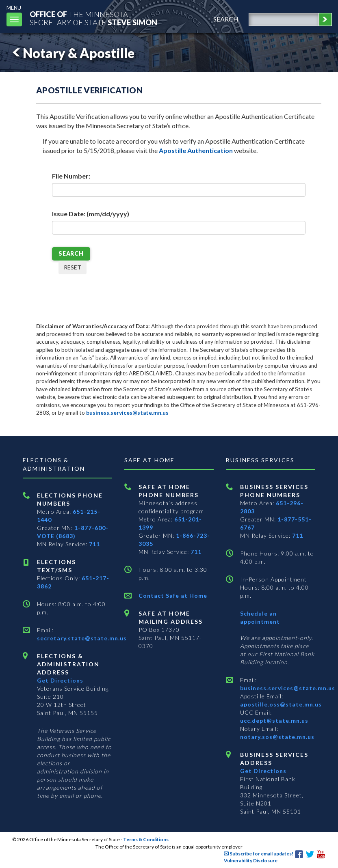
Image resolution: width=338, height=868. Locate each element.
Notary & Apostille (72, 53)
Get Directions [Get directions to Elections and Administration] (60, 680)
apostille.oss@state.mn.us (281, 704)
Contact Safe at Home (173, 596)
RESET (73, 267)
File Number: (71, 176)
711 (94, 544)
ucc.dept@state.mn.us (274, 720)
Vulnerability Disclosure (251, 860)
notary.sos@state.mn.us (277, 737)
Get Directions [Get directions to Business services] (263, 771)
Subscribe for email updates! (259, 854)
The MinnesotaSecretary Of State (93, 18)
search (226, 19)
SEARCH (71, 253)
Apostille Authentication (196, 150)
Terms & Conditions (146, 839)
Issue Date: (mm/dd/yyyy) (91, 214)
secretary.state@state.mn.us (82, 638)
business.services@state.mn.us (127, 413)
